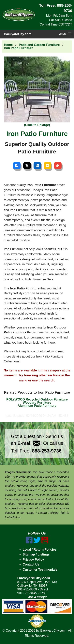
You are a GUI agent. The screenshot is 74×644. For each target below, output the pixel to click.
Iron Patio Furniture (19, 48)
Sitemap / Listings (36, 554)
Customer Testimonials (40, 570)
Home (8, 45)
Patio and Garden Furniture (39, 45)
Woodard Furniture (37, 403)
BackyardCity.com (18, 34)
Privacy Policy (33, 560)
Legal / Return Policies (40, 550)
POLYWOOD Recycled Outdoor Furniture (37, 399)
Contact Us (31, 564)
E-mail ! (30, 443)
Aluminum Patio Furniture (37, 406)
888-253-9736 (47, 451)
